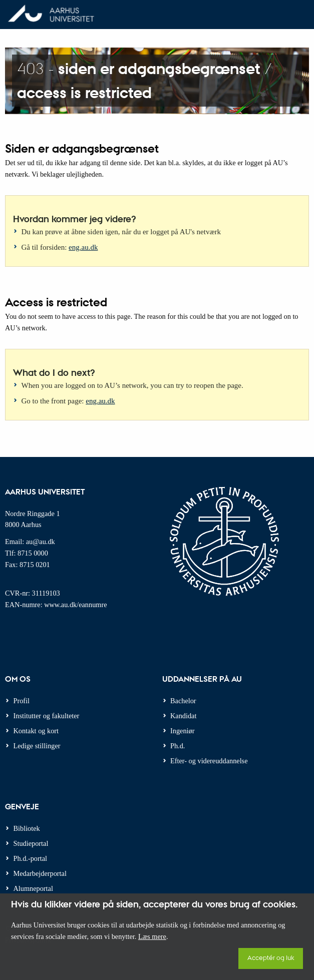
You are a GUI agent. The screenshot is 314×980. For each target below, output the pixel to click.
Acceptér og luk (271, 957)
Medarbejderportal (40, 873)
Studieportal (31, 843)
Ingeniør (182, 731)
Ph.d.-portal (31, 858)
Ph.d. (178, 746)
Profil (22, 701)
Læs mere (152, 936)
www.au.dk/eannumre (75, 605)
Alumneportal (33, 888)
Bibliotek (27, 828)
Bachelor (183, 701)
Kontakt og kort (36, 731)
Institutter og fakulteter (47, 716)
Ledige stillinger (37, 746)
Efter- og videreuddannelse (209, 761)
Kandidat (183, 716)
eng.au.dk (83, 247)
